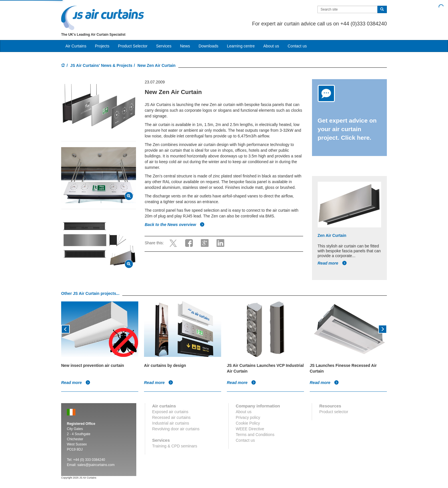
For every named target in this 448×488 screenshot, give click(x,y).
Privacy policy (248, 417)
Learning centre (241, 46)
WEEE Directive (250, 429)
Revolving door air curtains (176, 429)
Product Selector (133, 46)
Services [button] (164, 46)
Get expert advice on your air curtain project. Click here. (347, 129)
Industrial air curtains (171, 423)
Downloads (208, 46)
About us (271, 46)
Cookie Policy (248, 423)
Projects (102, 46)
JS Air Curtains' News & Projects (101, 65)
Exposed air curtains (170, 412)
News (185, 46)
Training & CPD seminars (175, 446)
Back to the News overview (175, 225)
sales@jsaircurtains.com (96, 465)
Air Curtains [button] (76, 46)
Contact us (297, 46)
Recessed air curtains (172, 417)
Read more (332, 263)
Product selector (334, 412)
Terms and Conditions (255, 435)
